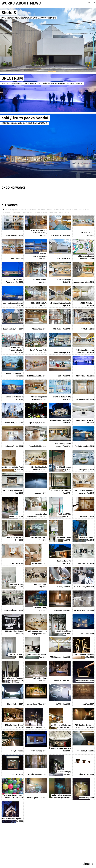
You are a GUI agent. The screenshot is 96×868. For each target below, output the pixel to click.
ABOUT (22, 3)
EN (94, 3)
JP (88, 3)
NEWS (35, 3)
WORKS (8, 3)
